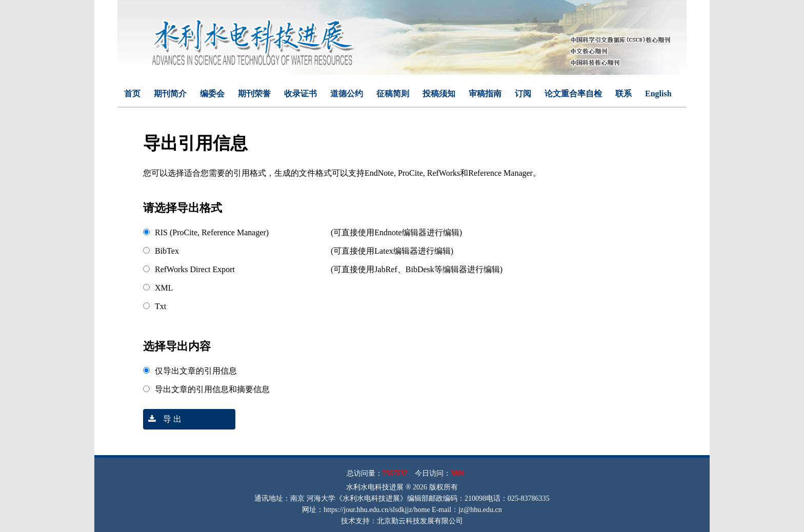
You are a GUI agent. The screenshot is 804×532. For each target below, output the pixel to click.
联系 (624, 94)
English (658, 94)
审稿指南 (485, 94)
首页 (132, 94)
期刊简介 (170, 94)
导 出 (162, 419)
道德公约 (347, 94)
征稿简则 (393, 94)
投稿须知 (439, 94)
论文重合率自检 (573, 94)
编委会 (212, 94)
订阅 (523, 94)
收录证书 (300, 94)
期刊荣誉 (254, 94)
